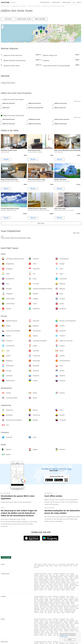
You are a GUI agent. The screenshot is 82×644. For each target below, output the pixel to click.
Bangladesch (63, 574)
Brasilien (36, 590)
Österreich (51, 580)
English (40, 564)
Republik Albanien (44, 580)
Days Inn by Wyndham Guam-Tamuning (67, 150)
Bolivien (42, 588)
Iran (53, 575)
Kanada (52, 587)
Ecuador (61, 588)
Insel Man (36, 584)
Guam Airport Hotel (34, 150)
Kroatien (73, 583)
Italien (41, 584)
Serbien (61, 585)
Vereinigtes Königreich (45, 583)
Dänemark (58, 581)
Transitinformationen (45, 2)
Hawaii (74, 587)
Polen (47, 585)
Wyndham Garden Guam (9, 150)
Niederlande (37, 585)
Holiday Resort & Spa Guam (37, 209)
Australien (50, 590)
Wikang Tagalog (40, 566)
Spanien (68, 581)
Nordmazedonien (73, 584)
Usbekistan (76, 578)
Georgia (72, 574)
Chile (46, 588)
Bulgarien (73, 580)
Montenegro (66, 584)
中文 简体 (49, 564)
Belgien (68, 580)
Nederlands (36, 567)
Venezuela (41, 590)
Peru (46, 590)
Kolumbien (50, 588)
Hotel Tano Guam (60, 209)
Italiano (60, 566)
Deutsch (51, 566)
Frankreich (36, 583)
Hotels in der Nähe (40, 19)
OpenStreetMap (68, 42)
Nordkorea (36, 580)
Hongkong (36, 575)
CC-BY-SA (79, 42)
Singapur (47, 578)
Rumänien (56, 585)
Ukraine (43, 587)
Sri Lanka (36, 577)
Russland (47, 587)
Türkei (63, 578)
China (68, 574)
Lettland (55, 584)
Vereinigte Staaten (68, 587)
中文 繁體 (44, 564)
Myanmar (41, 577)
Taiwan (67, 578)
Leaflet (62, 42)
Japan (57, 575)
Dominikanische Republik (70, 588)
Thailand (52, 578)
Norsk (71, 566)
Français (47, 566)
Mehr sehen (78, 101)
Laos (77, 575)
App (74, 2)
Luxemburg (50, 584)
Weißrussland (37, 587)
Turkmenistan (57, 578)
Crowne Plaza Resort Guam (10, 209)
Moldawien (60, 584)
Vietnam (71, 578)
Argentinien (36, 588)
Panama (61, 587)
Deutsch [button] (79, 2)
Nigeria (73, 590)
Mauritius (68, 590)
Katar (35, 578)
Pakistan (76, 577)
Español (56, 566)
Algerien (58, 590)
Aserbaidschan (56, 574)
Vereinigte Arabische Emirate (40, 574)
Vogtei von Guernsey (55, 583)
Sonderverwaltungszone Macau (56, 577)
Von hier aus (8, 19)
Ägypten (63, 590)
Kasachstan (72, 575)
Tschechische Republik (44, 581)
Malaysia (66, 577)
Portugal (51, 585)
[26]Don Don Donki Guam (17, 11)
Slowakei (77, 585)
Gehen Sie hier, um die (24, 19)
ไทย (57, 564)
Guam (54, 590)
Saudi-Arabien (41, 578)
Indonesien (42, 575)
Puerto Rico (56, 588)
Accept (70, 639)
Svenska (75, 566)
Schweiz (36, 581)
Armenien (50, 574)
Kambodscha (62, 575)
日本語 (35, 564)
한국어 (54, 564)
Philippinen (71, 577)
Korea (67, 575)
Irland (77, 583)
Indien (50, 575)
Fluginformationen (66, 2)
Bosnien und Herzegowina (60, 580)
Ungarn (69, 583)
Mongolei (46, 577)
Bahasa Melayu (62, 564)
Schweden (66, 585)
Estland (63, 581)
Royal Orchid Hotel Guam (9, 180)
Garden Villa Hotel (60, 180)
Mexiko (56, 587)
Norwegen (43, 585)
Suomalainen (66, 566)
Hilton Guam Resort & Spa (36, 180)
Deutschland (52, 581)
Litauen (45, 584)
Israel (47, 575)
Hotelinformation (56, 2)
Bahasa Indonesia (71, 564)
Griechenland (63, 583)
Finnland (72, 581)
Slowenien (72, 585)
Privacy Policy (64, 637)
